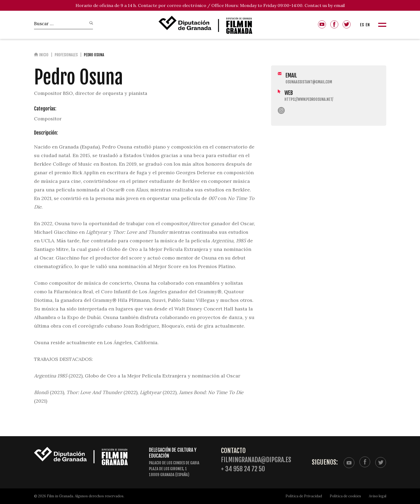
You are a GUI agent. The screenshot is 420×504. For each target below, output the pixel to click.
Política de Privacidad (304, 496)
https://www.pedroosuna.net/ (309, 99)
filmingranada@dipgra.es (256, 460)
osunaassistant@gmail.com (309, 82)
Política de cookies (345, 496)
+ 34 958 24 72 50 (243, 469)
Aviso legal (378, 496)
